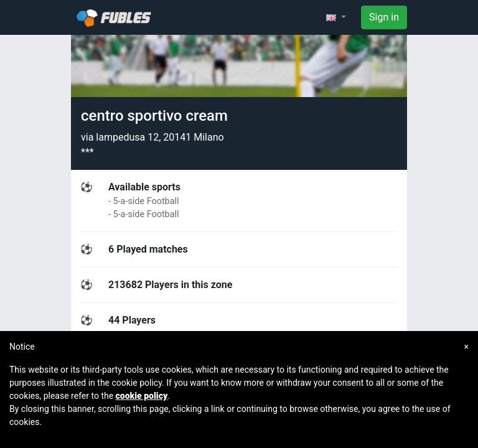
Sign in (384, 17)
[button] (336, 17)
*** (87, 152)
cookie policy (142, 396)
